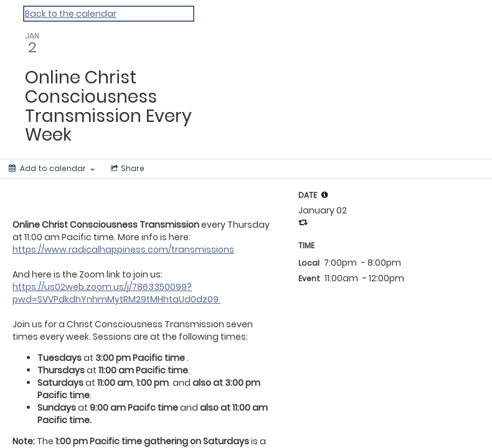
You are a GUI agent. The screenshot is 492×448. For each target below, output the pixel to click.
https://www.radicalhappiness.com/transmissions (123, 250)
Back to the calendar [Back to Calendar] (71, 14)
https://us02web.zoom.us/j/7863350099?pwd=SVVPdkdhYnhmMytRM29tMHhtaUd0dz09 (116, 293)
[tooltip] (324, 195)
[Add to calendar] (52, 169)
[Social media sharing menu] (126, 169)
